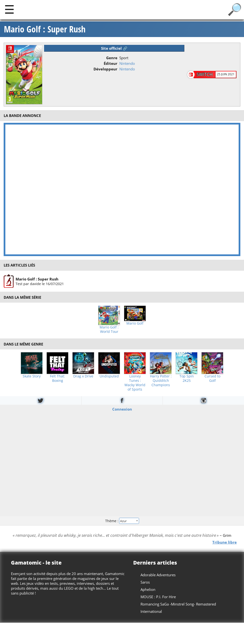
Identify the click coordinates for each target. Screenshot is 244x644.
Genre (112, 58)
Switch (205, 74)
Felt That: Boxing (57, 378)
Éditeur (111, 63)
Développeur (105, 69)
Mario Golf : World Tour (109, 329)
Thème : (122, 521)
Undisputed (109, 376)
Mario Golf (135, 323)
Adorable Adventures (158, 575)
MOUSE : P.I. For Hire (158, 597)
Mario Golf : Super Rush (45, 29)
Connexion (122, 409)
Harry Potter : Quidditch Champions (161, 381)
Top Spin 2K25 (187, 378)
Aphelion (148, 589)
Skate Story (32, 376)
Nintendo (127, 63)
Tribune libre (225, 542)
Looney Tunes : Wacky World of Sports (135, 383)
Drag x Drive (83, 376)
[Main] (9, 9)
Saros (145, 582)
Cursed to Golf (212, 378)
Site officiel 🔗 (114, 48)
